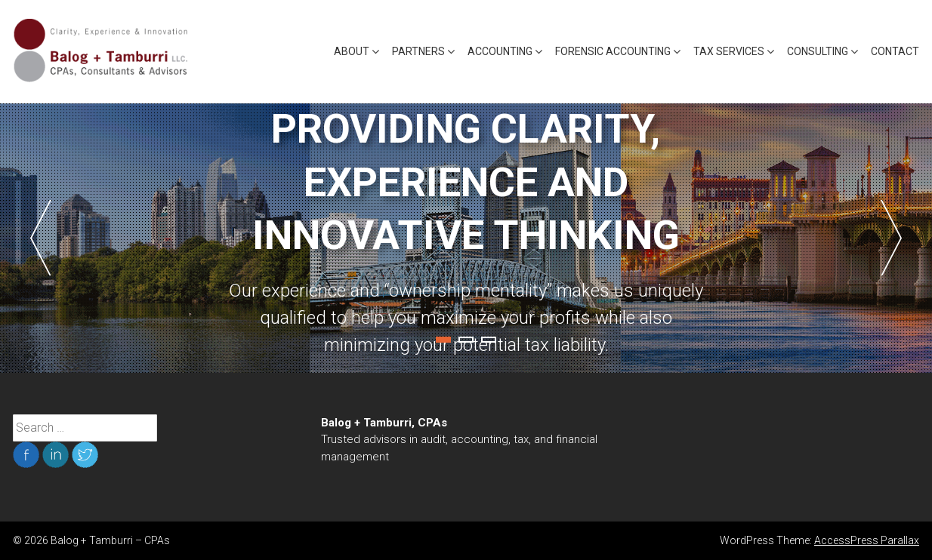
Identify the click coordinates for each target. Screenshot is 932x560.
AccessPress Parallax (867, 540)
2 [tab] (466, 340)
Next (891, 238)
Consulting (818, 51)
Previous (41, 238)
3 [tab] (489, 340)
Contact (895, 51)
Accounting (500, 51)
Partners (418, 51)
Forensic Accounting (613, 51)
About (352, 51)
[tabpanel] (466, 238)
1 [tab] (443, 340)
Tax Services (729, 51)
